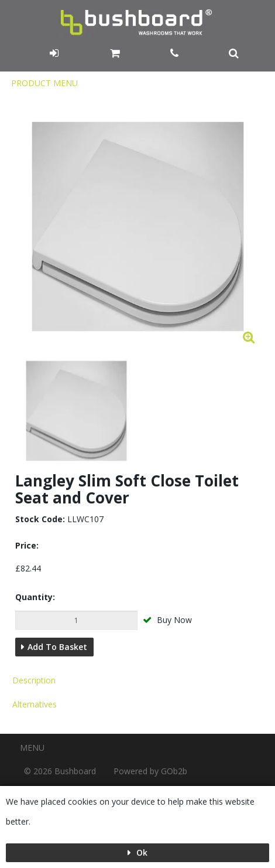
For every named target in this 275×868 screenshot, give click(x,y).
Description (34, 680)
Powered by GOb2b (150, 771)
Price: (27, 545)
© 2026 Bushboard (60, 771)
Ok (141, 852)
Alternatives (35, 704)
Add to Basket (57, 647)
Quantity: (35, 597)
